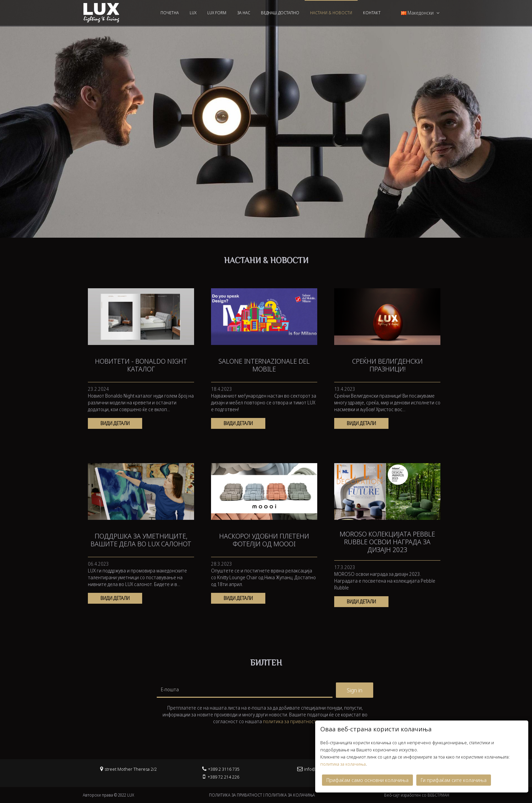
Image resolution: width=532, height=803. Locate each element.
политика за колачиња (343, 763)
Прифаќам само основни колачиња (367, 779)
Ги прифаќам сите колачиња (454, 779)
